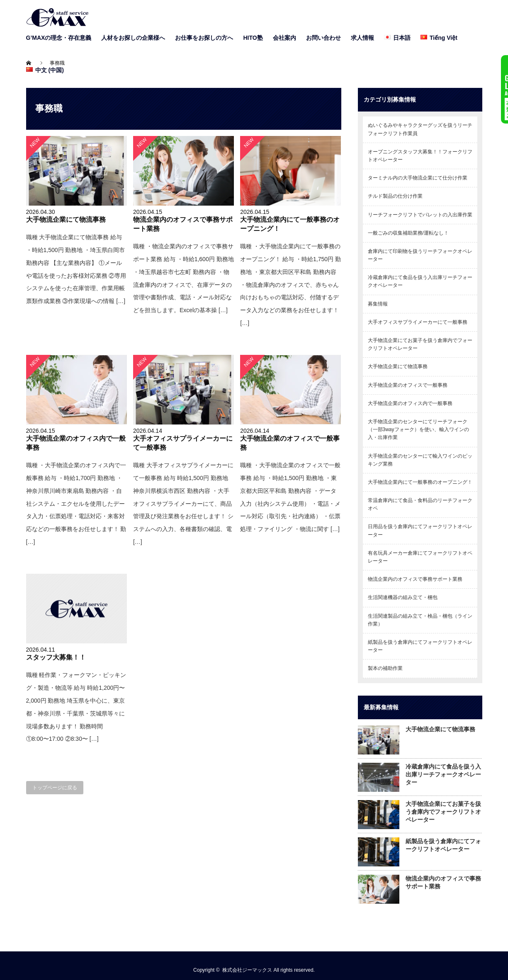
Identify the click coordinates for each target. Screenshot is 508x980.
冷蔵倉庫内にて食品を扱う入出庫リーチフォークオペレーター (420, 281)
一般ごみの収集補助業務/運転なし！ (408, 233)
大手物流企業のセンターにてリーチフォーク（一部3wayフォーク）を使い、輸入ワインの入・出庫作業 (418, 429)
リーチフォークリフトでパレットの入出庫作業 (420, 215)
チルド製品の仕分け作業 (395, 196)
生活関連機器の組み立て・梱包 (403, 597)
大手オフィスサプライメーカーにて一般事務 (418, 322)
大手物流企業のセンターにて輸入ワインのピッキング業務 (420, 460)
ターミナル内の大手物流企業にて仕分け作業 (418, 178)
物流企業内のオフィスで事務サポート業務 (415, 579)
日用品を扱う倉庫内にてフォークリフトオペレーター (420, 530)
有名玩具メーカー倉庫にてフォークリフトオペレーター (420, 557)
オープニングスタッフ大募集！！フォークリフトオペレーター (420, 156)
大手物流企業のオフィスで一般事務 (408, 385)
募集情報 (378, 304)
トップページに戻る (55, 788)
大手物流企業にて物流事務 (66, 219)
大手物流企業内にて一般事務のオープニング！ (420, 482)
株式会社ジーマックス (247, 970)
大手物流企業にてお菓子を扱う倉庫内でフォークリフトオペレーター (420, 344)
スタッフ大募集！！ (56, 657)
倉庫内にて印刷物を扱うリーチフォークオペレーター (420, 255)
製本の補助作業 (385, 668)
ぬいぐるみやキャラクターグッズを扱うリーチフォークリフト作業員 (420, 129)
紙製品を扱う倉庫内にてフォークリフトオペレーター (420, 646)
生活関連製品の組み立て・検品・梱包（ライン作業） (420, 620)
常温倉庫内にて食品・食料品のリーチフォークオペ (420, 504)
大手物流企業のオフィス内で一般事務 (410, 403)
